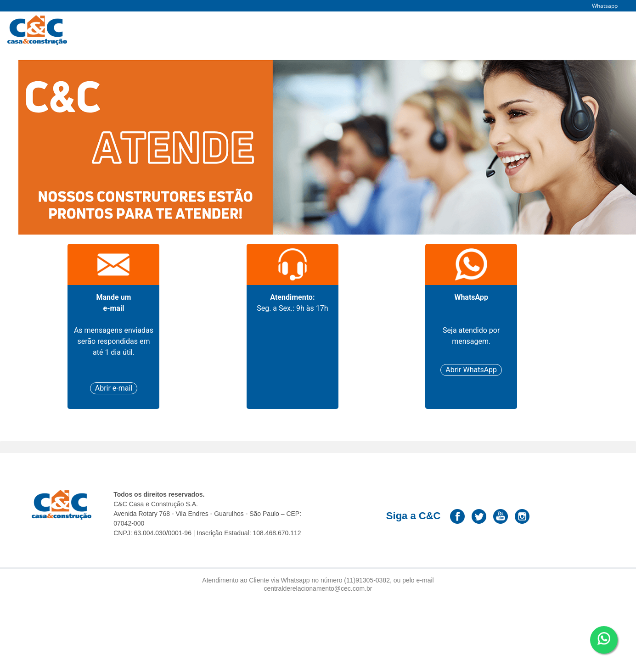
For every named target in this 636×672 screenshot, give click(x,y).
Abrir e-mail (114, 388)
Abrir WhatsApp (471, 370)
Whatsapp (605, 6)
